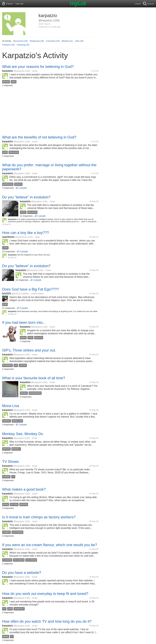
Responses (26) (37, 41)
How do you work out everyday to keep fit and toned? (45, 594)
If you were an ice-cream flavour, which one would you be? (50, 545)
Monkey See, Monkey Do (23, 434)
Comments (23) (53, 41)
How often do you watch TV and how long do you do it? (47, 621)
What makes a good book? (24, 489)
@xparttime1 (21, 237)
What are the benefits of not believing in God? (39, 137)
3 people (24, 251)
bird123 (6, 293)
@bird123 (16, 294)
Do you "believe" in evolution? (26, 197)
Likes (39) (79, 41)
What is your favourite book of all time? (34, 378)
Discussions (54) (20, 41)
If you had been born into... (24, 322)
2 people (23, 188)
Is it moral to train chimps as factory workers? (39, 517)
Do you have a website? (22, 573)
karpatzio (7, 71)
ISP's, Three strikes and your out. (29, 350)
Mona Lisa (11, 406)
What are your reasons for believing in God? (38, 67)
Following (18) (23, 45)
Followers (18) (8, 45)
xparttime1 (8, 237)
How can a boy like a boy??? (26, 233)
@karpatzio (19, 71)
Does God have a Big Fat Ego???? (30, 289)
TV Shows (10, 462)
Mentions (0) (67, 41)
